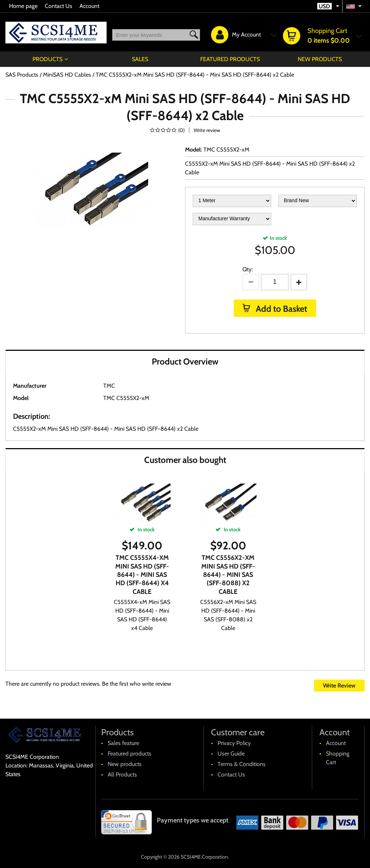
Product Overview (185, 361)
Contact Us (59, 6)
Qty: (248, 269)
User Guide (231, 754)
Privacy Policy (234, 743)
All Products (122, 775)
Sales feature (123, 743)
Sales (140, 59)
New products (320, 59)
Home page (23, 6)
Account (89, 6)
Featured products (230, 59)
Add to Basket (281, 309)
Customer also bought (185, 460)
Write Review (339, 686)
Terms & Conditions (242, 764)
